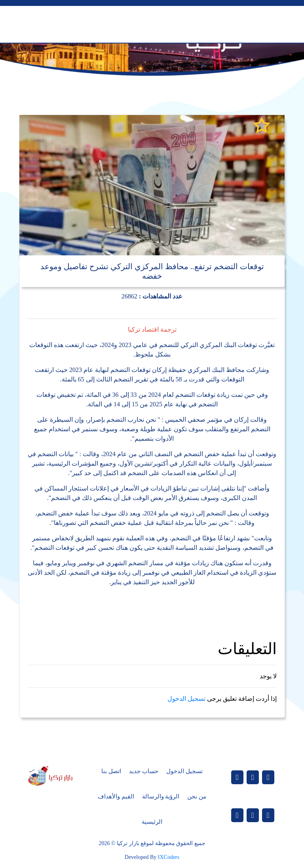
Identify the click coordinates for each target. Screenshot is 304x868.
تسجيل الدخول (186, 699)
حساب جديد (144, 771)
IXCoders (169, 857)
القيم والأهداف (116, 796)
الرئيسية (152, 822)
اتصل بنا (111, 771)
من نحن (197, 796)
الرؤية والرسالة (161, 796)
